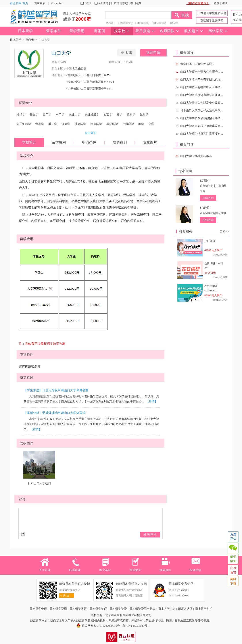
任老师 (205, 208)
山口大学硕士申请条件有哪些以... (202, 72)
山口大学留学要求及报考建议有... (202, 126)
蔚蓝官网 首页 (19, 3)
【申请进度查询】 (198, 3)
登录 (217, 3)
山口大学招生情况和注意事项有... (202, 134)
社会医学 (80, 124)
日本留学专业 (125, 23)
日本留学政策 (78, 609)
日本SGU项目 (142, 23)
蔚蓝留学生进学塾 (212, 20)
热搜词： (111, 23)
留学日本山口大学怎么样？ (198, 64)
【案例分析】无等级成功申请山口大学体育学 (55, 413)
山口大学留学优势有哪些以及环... (202, 95)
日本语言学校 (119, 3)
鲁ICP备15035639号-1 (136, 626)
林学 (119, 114)
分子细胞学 (24, 124)
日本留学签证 (98, 609)
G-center (57, 3)
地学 (141, 124)
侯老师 (205, 180)
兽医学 (34, 114)
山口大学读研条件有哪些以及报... (202, 79)
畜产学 (47, 114)
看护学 (53, 124)
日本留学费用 (58, 609)
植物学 (131, 114)
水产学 (60, 114)
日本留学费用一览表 (142, 609)
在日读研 (136, 3)
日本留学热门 (204, 609)
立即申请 (153, 53)
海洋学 (21, 114)
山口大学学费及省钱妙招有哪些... (202, 118)
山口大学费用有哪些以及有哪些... (202, 87)
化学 (151, 124)
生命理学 (128, 124)
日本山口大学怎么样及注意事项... (202, 110)
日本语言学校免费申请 (212, 13)
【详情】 (152, 401)
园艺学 (108, 114)
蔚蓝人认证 (185, 609)
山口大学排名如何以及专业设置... (202, 103)
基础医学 (112, 124)
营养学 (40, 124)
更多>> (224, 232)
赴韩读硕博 (101, 3)
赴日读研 (86, 3)
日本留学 (173, 23)
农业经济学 (92, 114)
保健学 (66, 124)
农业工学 (75, 114)
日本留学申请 (38, 609)
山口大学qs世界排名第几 (196, 156)
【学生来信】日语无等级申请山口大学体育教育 (56, 390)
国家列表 (40, 3)
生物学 (144, 114)
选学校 (30, 40)
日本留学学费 (118, 609)
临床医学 (96, 124)
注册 (225, 3)
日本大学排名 (159, 23)
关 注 (64, 595)
